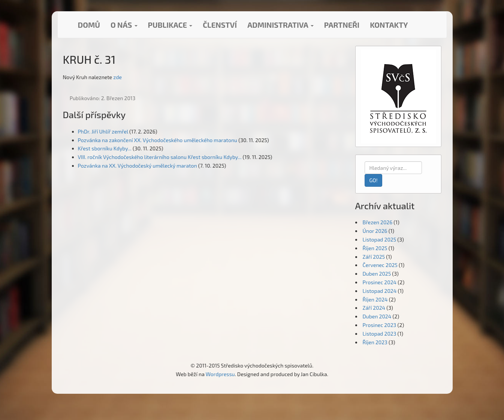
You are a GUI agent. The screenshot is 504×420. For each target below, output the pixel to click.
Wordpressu (220, 374)
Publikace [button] (170, 25)
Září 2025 (374, 257)
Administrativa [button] (280, 25)
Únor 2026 (375, 231)
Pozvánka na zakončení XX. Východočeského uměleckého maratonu (158, 140)
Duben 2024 (377, 316)
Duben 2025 (377, 274)
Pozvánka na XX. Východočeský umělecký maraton (138, 166)
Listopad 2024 (380, 291)
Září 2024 (374, 308)
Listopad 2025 (380, 239)
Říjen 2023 (375, 342)
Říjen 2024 (375, 299)
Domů (89, 25)
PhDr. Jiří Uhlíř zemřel (103, 131)
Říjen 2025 (375, 248)
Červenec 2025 (380, 265)
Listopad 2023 (380, 334)
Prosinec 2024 (380, 282)
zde (117, 77)
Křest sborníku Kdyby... (105, 148)
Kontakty (389, 25)
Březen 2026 (378, 222)
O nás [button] (124, 25)
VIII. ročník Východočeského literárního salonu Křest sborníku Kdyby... (160, 157)
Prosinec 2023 (380, 325)
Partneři (342, 25)
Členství (220, 25)
